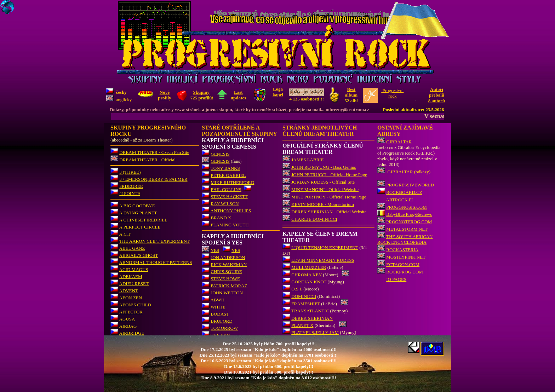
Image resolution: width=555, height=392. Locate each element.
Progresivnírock (392, 93)
